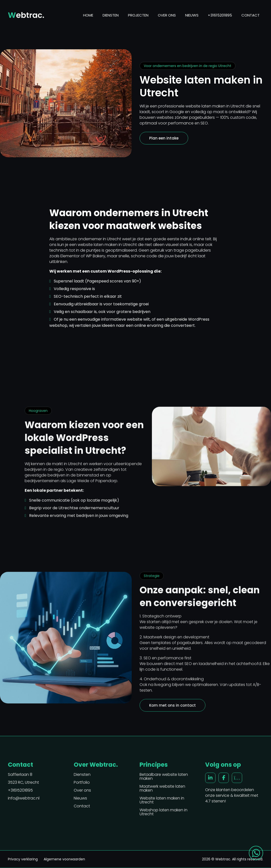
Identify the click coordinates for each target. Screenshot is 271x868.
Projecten (138, 15)
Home (88, 15)
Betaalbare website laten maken (164, 777)
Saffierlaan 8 (20, 775)
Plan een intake (164, 138)
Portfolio (82, 782)
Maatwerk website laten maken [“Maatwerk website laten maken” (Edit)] (162, 788)
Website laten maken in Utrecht (162, 800)
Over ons (167, 15)
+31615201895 (220, 15)
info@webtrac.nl (24, 798)
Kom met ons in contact (172, 707)
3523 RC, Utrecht (23, 782)
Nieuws (192, 15)
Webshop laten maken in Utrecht (163, 812)
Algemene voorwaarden (64, 859)
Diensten (111, 15)
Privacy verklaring (23, 859)
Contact (251, 15)
